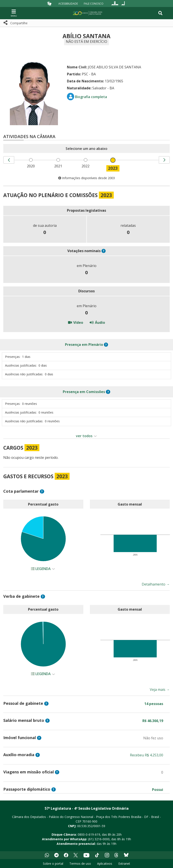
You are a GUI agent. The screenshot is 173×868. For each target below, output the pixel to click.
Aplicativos (105, 864)
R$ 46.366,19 (153, 721)
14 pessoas (154, 704)
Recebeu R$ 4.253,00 (147, 755)
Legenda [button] (41, 569)
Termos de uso (80, 864)
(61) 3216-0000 (99, 839)
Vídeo (76, 322)
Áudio (97, 322)
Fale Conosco (94, 3)
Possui (158, 790)
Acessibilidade (68, 3)
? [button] (104, 251)
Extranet (124, 864)
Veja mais (160, 690)
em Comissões (84, 392)
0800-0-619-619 (89, 834)
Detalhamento (156, 584)
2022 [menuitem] (86, 166)
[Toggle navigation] (160, 13)
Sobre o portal (53, 864)
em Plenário (84, 345)
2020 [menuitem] (32, 166)
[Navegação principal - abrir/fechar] (14, 13)
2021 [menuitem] (59, 166)
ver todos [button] (84, 436)
